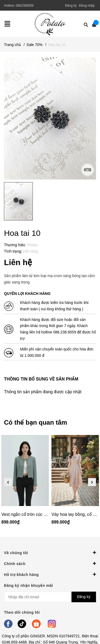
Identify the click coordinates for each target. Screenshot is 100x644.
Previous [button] (8, 482)
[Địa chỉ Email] (50, 597)
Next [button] (92, 482)
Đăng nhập (87, 6)
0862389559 (25, 6)
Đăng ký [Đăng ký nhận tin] (84, 597)
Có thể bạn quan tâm (36, 422)
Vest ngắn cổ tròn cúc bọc (26, 514)
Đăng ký (71, 6)
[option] (25, 482)
